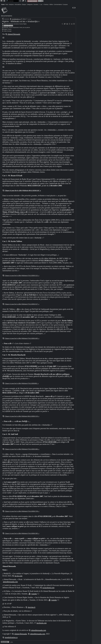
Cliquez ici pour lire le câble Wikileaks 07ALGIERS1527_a (22, 304)
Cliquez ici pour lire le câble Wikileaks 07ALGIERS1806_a (22, 449)
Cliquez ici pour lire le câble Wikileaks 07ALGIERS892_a (22, 383)
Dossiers (36, 4)
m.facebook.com (48, 588)
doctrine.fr (32, 607)
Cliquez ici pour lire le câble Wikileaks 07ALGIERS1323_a (22, 276)
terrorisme (16, 24)
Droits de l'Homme (8, 24)
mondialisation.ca (16, 19)
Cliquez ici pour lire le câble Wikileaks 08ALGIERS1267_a (23, 191)
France (10, 29)
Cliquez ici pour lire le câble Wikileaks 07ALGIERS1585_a (22, 533)
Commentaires (58, 4)
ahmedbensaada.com (10, 582)
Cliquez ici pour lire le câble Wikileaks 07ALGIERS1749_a (22, 511)
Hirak (21, 27)
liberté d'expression (14, 27)
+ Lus (41, 4)
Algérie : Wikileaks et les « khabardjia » (21, 21)
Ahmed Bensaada (8, 26)
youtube (34, 594)
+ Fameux (46, 4)
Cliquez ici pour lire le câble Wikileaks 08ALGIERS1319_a (22, 416)
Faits (7, 4)
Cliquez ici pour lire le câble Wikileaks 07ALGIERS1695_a (22, 338)
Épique (24, 4)
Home (3, 4)
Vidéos (51, 4)
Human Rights (23, 24)
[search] (12, 1)
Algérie (6, 29)
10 (48, 361)
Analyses (11, 4)
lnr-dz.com (18, 576)
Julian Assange (8, 31)
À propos (65, 4)
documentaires (7, 16)
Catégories (30, 4)
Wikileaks (6, 27)
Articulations (18, 4)
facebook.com (42, 623)
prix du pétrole (26, 27)
